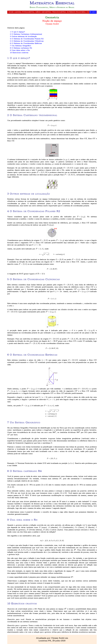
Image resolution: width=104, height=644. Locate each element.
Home (11, 12)
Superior (71, 12)
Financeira (81, 12)
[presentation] (35, 107)
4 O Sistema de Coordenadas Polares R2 (27, 39)
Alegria (18, 12)
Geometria (46, 12)
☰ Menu (93, 12)
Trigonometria (59, 12)
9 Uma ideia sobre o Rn (20, 50)
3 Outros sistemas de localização (23, 36)
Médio (38, 12)
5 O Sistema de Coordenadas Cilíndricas (27, 41)
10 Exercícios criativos (19, 53)
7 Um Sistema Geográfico (20, 46)
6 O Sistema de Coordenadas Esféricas (26, 43)
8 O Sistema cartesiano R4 (21, 48)
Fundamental (28, 12)
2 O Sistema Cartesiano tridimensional (26, 34)
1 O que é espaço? (17, 32)
